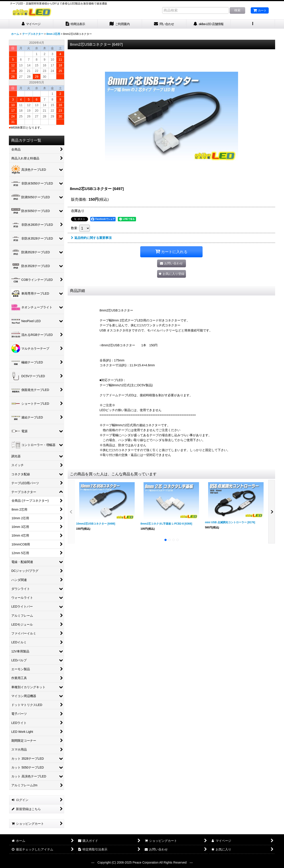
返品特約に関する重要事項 (91, 238)
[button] (253, 24)
